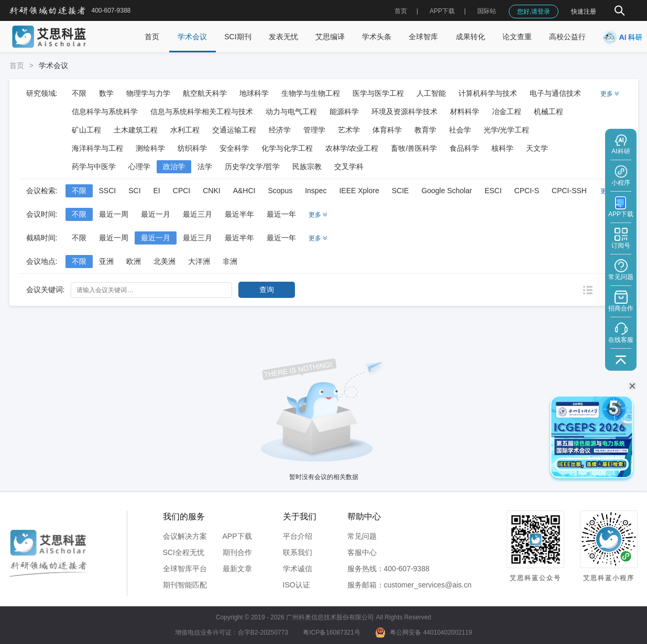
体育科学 (387, 130)
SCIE (401, 191)
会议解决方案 (185, 536)
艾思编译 (330, 37)
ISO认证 (297, 585)
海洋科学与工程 (97, 148)
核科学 (502, 148)
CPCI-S (527, 191)
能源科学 (344, 112)
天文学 (537, 148)
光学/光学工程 (507, 130)
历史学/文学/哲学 (253, 166)
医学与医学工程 (378, 93)
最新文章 (237, 569)
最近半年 (239, 214)
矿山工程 (86, 130)
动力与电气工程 (291, 112)
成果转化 (470, 37)
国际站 (487, 11)
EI (157, 191)
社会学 (460, 130)
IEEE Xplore (359, 191)
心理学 (139, 166)
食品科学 (464, 148)
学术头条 (377, 37)
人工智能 (431, 93)
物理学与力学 (148, 93)
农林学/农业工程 (352, 148)
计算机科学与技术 (488, 93)
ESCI (493, 191)
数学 (106, 93)
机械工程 (549, 112)
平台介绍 (298, 536)
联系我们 (298, 552)
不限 (79, 93)
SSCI (108, 191)
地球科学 (254, 93)
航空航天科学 (205, 93)
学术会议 (192, 37)
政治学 (174, 166)
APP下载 (237, 536)
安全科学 (234, 148)
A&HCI (244, 191)
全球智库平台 (185, 569)
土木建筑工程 (136, 130)
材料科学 (465, 112)
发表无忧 (283, 37)
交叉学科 (349, 166)
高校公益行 (567, 37)
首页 (401, 11)
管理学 (314, 130)
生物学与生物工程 (311, 93)
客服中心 (362, 552)
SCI (134, 191)
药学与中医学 (94, 166)
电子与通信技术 (555, 93)
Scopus (280, 191)
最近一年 (281, 214)
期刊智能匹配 (185, 585)
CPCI (182, 191)
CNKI (211, 191)
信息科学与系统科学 (105, 112)
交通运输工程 (234, 130)
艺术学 (349, 130)
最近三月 (198, 214)
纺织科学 (192, 148)
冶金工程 (507, 112)
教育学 (425, 130)
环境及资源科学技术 (404, 112)
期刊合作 (237, 552)
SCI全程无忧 (184, 552)
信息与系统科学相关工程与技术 (202, 112)
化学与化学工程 (287, 148)
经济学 (280, 130)
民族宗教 (307, 166)
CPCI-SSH (569, 191)
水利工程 (185, 130)
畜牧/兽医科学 (414, 148)
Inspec (316, 191)
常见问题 (362, 536)
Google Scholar (447, 191)
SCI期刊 (238, 37)
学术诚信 (298, 569)
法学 (205, 166)
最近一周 (114, 214)
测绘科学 (150, 148)
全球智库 (423, 37)
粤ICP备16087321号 (331, 632)
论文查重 (517, 37)
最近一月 (156, 214)
